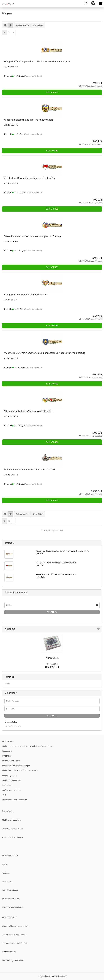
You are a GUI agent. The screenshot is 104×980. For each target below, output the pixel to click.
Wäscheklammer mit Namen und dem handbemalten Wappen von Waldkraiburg (45, 353)
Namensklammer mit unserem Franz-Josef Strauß (30, 470)
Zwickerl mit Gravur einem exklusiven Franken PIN (30, 178)
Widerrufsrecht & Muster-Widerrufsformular (20, 771)
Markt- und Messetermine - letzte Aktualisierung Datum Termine (28, 746)
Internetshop (43, 976)
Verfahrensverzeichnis (11, 790)
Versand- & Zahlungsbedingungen (16, 766)
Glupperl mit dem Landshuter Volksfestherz (26, 295)
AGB (4, 795)
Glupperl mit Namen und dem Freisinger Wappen (29, 120)
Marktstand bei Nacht (11, 761)
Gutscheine (7, 756)
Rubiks (7, 684)
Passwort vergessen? (13, 726)
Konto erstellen (11, 722)
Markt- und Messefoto (11, 780)
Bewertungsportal (9, 775)
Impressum (7, 751)
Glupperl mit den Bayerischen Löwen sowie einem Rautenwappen (37, 61)
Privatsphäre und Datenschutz (14, 800)
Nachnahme (7, 785)
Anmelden (52, 612)
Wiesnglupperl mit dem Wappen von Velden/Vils (29, 411)
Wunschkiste (52, 658)
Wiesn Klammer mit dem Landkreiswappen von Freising (33, 236)
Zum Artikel (52, 92)
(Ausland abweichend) (33, 76)
